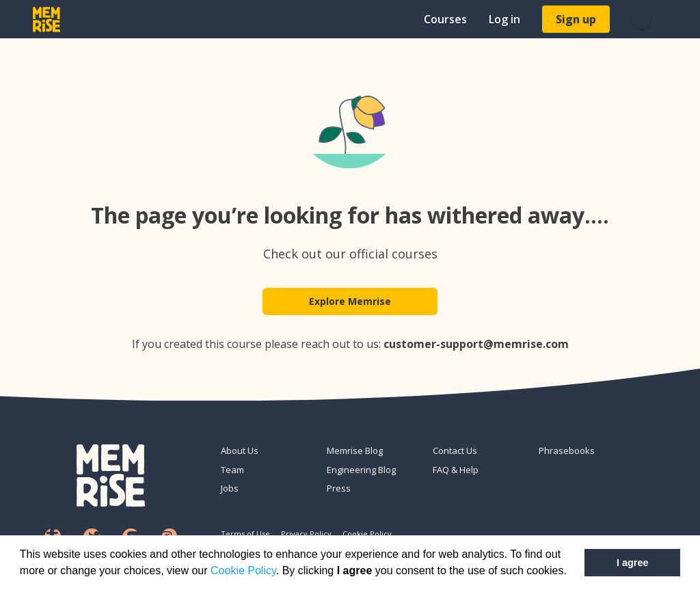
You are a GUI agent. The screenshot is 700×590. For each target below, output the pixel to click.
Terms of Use (245, 534)
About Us (240, 451)
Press (339, 488)
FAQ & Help (456, 470)
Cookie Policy (243, 571)
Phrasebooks (567, 451)
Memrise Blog (355, 451)
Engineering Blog (361, 470)
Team (232, 470)
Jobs (230, 488)
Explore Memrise (350, 302)
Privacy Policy (306, 534)
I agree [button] (632, 563)
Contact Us (455, 451)
